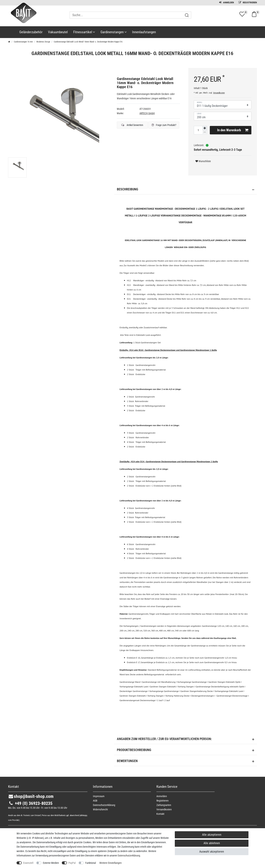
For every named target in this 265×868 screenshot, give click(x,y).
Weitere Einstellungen (111, 863)
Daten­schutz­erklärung (104, 805)
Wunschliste (203, 161)
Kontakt (160, 814)
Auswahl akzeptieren (212, 852)
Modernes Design (43, 42)
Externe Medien (51, 863)
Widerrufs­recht (100, 809)
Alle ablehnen (212, 843)
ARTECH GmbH (147, 113)
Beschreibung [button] (185, 190)
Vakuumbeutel (58, 32)
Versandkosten (219, 93)
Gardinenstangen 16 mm (23, 42)
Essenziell (28, 863)
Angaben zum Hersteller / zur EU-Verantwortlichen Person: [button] (185, 739)
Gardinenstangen (114, 32)
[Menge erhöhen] (205, 128)
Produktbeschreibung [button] (185, 751)
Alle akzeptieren (212, 835)
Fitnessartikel (84, 32)
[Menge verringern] (205, 132)
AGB (95, 801)
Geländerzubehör (31, 32)
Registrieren (248, 2)
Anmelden (227, 2)
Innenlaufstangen (144, 32)
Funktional (91, 863)
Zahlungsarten (164, 805)
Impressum (99, 796)
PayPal (72, 863)
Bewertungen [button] (185, 762)
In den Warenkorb (233, 130)
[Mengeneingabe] (198, 130)
